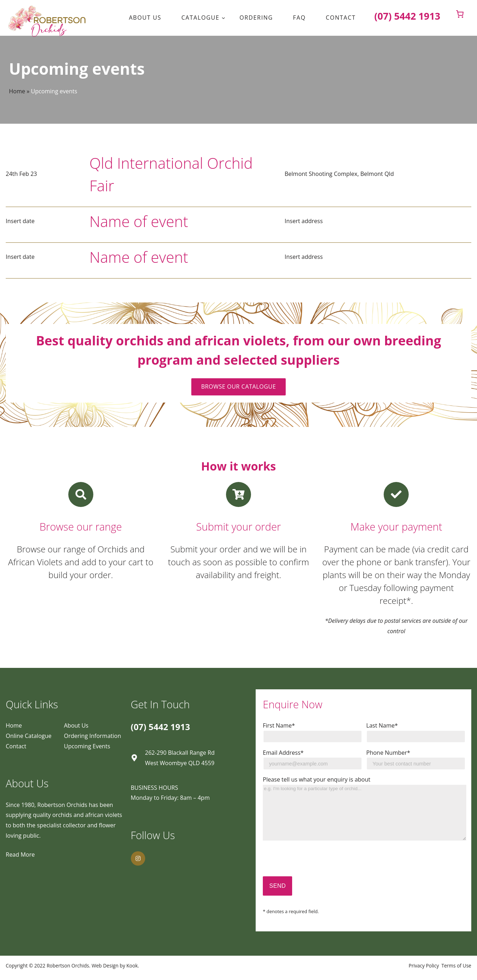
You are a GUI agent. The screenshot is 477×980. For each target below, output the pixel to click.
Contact (16, 746)
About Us (76, 725)
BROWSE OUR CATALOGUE (238, 386)
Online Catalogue (29, 736)
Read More (20, 855)
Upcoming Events (87, 746)
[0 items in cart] (460, 14)
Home (17, 91)
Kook (132, 966)
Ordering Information (93, 736)
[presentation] (317, 862)
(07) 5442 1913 (161, 727)
